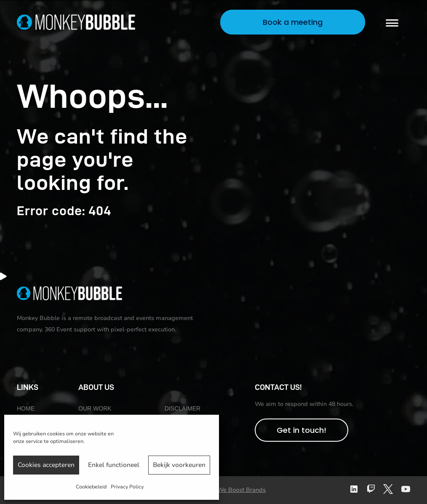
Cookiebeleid (91, 487)
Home (26, 408)
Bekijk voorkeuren (179, 465)
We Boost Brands (242, 490)
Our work (95, 408)
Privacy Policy (127, 487)
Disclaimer (183, 408)
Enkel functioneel (114, 465)
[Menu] (392, 22)
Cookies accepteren (46, 465)
